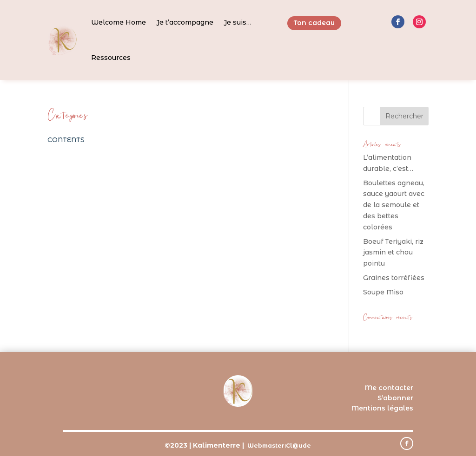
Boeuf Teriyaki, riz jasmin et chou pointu (393, 253)
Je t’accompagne (185, 22)
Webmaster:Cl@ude (279, 446)
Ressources (111, 58)
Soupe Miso (383, 292)
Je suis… (238, 22)
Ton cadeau (314, 23)
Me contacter (389, 388)
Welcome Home (119, 22)
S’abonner (395, 398)
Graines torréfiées (394, 278)
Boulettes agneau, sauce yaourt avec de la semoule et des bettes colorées (394, 205)
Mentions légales (382, 408)
